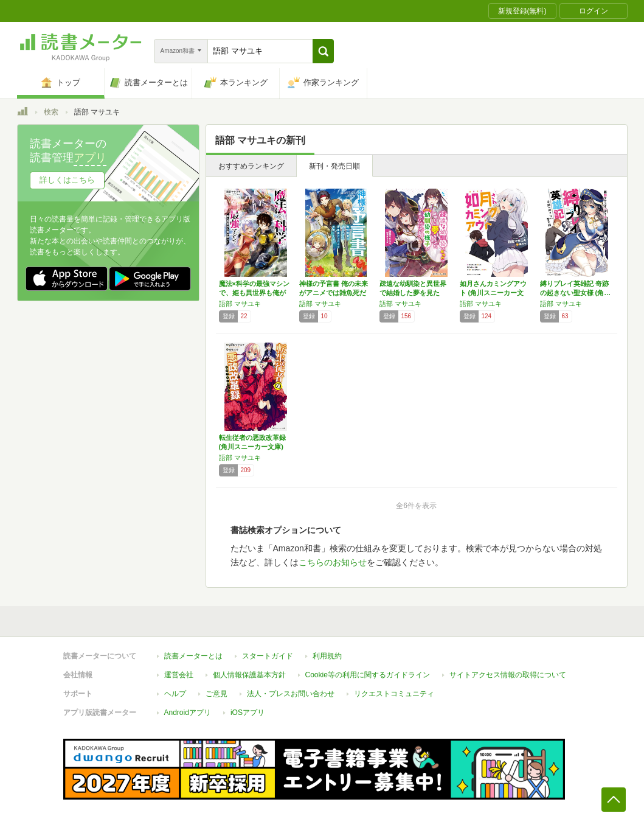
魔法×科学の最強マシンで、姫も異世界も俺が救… (254, 293)
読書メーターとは (193, 656)
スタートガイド (268, 656)
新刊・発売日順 (334, 166)
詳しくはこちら (67, 180)
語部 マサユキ (240, 304)
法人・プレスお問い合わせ (291, 694)
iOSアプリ (248, 713)
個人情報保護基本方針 (249, 675)
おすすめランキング (251, 166)
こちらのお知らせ (333, 562)
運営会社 (179, 675)
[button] (323, 51)
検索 (51, 112)
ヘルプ (175, 694)
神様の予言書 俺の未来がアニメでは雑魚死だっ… (334, 293)
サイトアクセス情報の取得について (508, 675)
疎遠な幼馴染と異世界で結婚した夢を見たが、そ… (413, 293)
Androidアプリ (188, 713)
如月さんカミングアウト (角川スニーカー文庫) (493, 293)
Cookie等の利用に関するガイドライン (368, 675)
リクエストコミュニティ (394, 694)
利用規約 (327, 656)
